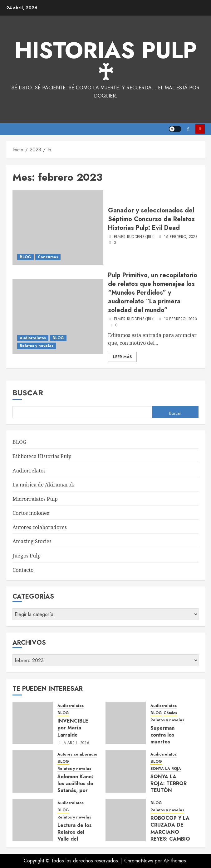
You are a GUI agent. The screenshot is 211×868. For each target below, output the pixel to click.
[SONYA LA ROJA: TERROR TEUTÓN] (126, 771)
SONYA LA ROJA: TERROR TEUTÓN (169, 784)
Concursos (48, 257)
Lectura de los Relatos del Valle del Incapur (75, 836)
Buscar (28, 393)
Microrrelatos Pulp (35, 499)
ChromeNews (139, 861)
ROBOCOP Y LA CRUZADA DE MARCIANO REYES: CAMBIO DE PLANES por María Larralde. (170, 835)
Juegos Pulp (27, 556)
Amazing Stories (32, 541)
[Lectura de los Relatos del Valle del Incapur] (33, 820)
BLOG (25, 257)
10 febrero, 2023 (180, 319)
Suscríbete (200, 129)
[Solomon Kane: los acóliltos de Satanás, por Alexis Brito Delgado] (33, 771)
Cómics (170, 713)
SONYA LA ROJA (166, 769)
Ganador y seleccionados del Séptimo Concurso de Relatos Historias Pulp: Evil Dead (151, 219)
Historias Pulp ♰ (106, 61)
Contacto (23, 570)
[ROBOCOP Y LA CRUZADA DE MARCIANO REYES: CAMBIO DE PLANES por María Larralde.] (126, 820)
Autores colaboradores (40, 527)
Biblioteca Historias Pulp (42, 456)
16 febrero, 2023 (181, 237)
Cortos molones (31, 513)
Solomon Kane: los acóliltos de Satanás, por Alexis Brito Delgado (75, 791)
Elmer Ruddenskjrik (134, 237)
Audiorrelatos (33, 338)
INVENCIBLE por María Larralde (73, 728)
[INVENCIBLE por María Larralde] (33, 723)
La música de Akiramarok (43, 485)
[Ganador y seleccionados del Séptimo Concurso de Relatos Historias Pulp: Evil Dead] (58, 227)
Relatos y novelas (37, 346)
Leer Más (122, 357)
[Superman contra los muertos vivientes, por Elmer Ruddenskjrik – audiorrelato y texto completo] (126, 723)
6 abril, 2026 (76, 743)
